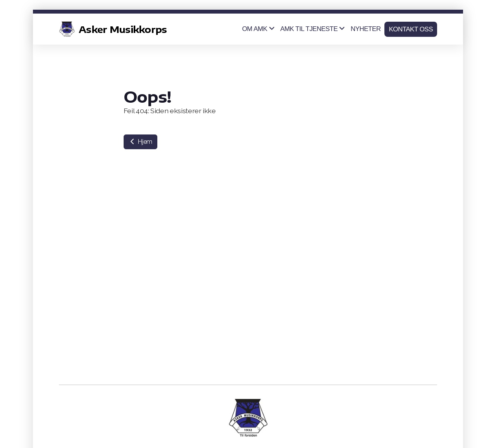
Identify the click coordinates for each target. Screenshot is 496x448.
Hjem (140, 142)
